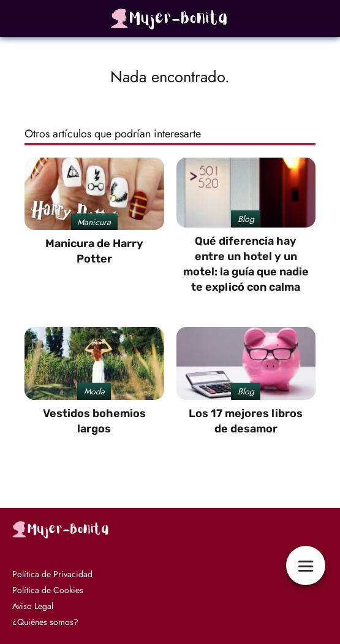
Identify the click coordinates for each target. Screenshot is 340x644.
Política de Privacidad (52, 574)
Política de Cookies (48, 590)
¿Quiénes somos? (45, 622)
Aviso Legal (33, 606)
